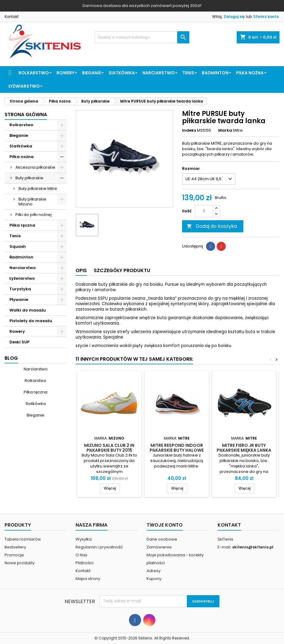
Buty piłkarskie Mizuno (32, 202)
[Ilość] (204, 211)
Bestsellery (15, 547)
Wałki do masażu (28, 310)
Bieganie (91, 73)
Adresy (154, 571)
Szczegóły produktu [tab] (122, 270)
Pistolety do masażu (31, 321)
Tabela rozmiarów (23, 539)
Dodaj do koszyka (212, 226)
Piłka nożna (250, 73)
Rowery (65, 73)
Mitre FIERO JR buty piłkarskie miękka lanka (244, 448)
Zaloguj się (234, 17)
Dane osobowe (162, 539)
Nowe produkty (20, 563)
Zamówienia (159, 547)
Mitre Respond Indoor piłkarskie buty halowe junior (177, 450)
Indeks (189, 130)
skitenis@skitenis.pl (253, 547)
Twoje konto (165, 525)
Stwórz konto (266, 17)
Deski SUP (19, 342)
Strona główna (26, 115)
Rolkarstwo (34, 73)
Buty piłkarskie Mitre (38, 189)
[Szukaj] (142, 37)
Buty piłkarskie (29, 178)
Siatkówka (122, 73)
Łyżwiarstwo (24, 86)
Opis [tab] (81, 270)
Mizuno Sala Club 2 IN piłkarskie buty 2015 (109, 448)
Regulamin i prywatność (99, 547)
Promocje (14, 555)
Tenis (188, 73)
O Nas (81, 555)
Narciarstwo (159, 73)
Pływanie (19, 300)
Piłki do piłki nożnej (34, 215)
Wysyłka (84, 539)
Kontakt (12, 17)
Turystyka (20, 289)
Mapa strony (88, 579)
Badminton (215, 73)
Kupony (154, 579)
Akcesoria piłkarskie (35, 167)
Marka (225, 130)
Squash (18, 246)
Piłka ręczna (22, 225)
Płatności (85, 563)
